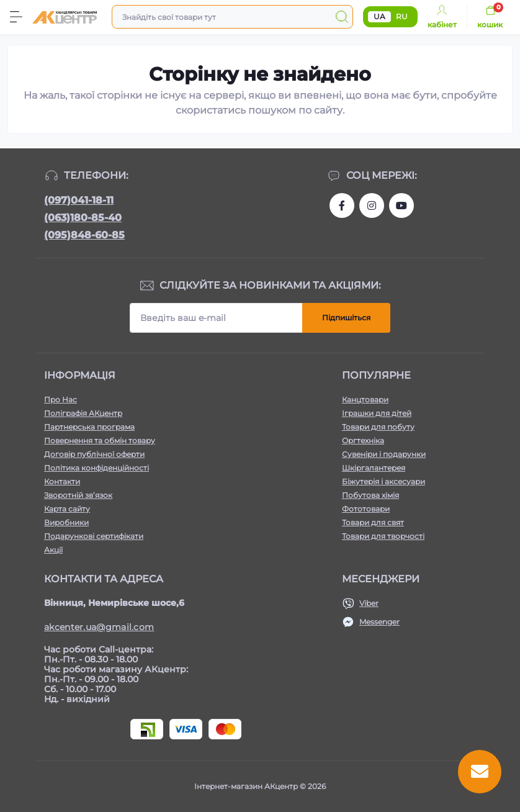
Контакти (62, 481)
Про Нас (61, 399)
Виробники (66, 522)
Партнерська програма (89, 427)
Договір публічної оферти (94, 454)
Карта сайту (67, 509)
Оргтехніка (363, 440)
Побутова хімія (370, 495)
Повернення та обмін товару (100, 440)
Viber (369, 603)
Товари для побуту (378, 427)
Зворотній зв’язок (78, 495)
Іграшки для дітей (377, 413)
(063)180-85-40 (83, 218)
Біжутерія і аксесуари (383, 481)
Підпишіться (346, 318)
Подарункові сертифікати (94, 536)
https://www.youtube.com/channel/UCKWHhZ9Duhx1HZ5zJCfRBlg (401, 205)
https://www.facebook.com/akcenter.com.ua (342, 205)
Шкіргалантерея (374, 468)
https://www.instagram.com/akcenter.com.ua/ (372, 205)
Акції (53, 550)
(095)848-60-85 (84, 235)
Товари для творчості (383, 536)
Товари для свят (373, 522)
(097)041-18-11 (79, 200)
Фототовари (366, 509)
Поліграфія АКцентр (83, 413)
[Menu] (16, 17)
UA (379, 16)
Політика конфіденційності (96, 468)
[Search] (342, 17)
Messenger (379, 622)
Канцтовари (365, 399)
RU (402, 16)
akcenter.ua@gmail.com (99, 627)
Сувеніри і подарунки (384, 454)
